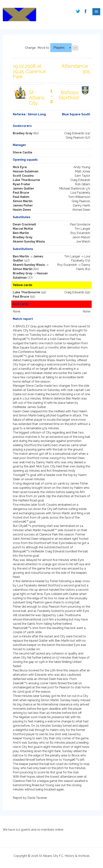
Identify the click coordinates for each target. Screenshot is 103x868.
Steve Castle (23, 152)
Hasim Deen (22, 210)
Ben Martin (21, 233)
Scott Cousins (23, 176)
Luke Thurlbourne (26, 180)
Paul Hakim (21, 197)
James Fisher (23, 205)
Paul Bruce (21, 193)
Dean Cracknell (24, 224)
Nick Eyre (20, 167)
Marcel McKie (23, 229)
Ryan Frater (22, 184)
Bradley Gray (23, 133)
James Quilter (23, 188)
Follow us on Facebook (85, 11)
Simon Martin (23, 201)
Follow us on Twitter (78, 11)
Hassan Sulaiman (26, 171)
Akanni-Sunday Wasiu (29, 242)
